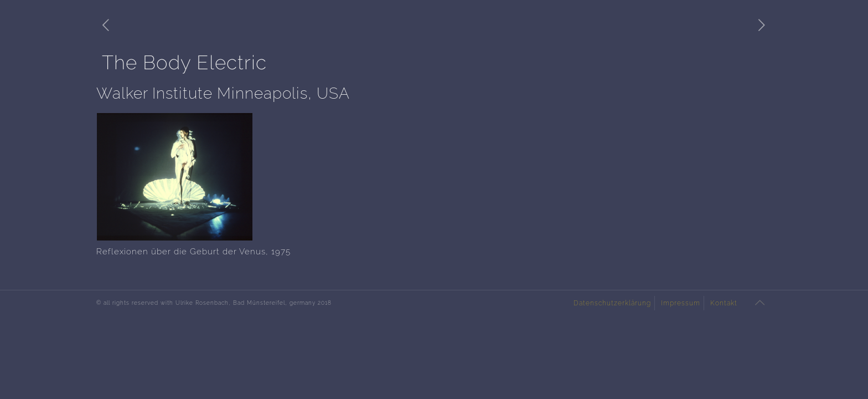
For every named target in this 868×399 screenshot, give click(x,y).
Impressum (681, 303)
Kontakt (724, 303)
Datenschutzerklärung (612, 303)
